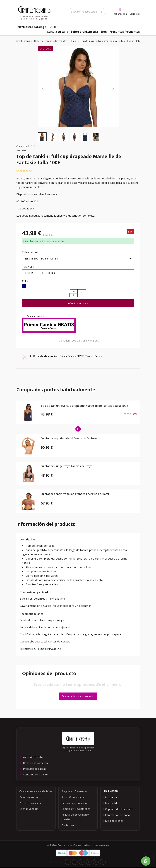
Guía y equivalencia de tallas (36, 791)
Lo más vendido (29, 809)
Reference (27, 649)
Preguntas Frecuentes (74, 791)
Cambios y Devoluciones (76, 809)
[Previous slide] (43, 89)
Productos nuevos (30, 803)
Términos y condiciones (75, 803)
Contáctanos (69, 825)
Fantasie (21, 150)
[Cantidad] (82, 293)
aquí (38, 641)
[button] (42, 137)
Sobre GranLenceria (73, 797)
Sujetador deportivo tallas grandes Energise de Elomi (75, 494)
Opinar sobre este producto (78, 696)
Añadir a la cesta (78, 303)
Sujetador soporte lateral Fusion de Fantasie (69, 438)
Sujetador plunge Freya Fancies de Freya (67, 466)
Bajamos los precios (31, 797)
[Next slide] (113, 89)
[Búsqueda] (87, 12)
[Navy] (24, 287)
